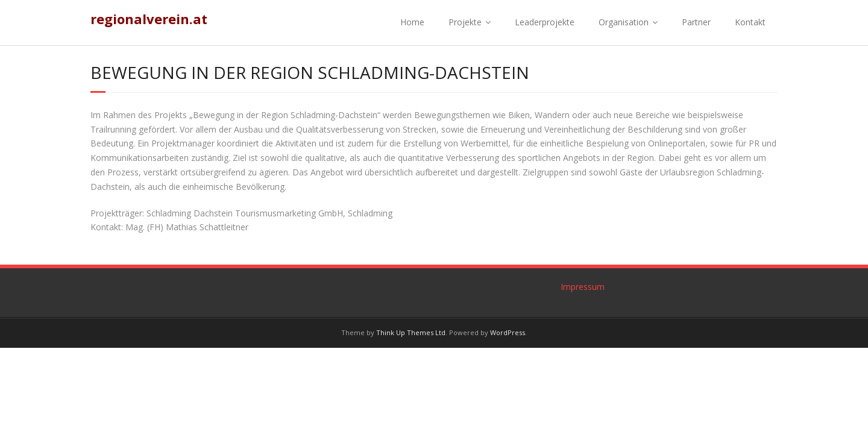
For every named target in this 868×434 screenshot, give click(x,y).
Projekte (465, 22)
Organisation (624, 22)
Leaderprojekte (545, 22)
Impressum (583, 287)
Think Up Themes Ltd (411, 332)
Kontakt (750, 22)
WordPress (508, 332)
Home (412, 22)
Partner (696, 22)
